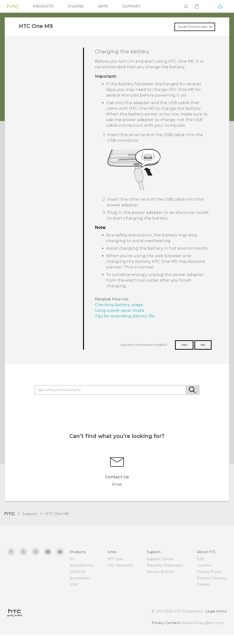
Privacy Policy (209, 572)
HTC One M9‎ (57, 514)
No (203, 345)
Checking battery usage (119, 305)
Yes (184, 345)
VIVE (74, 584)
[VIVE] (220, 6)
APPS (103, 6)
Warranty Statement (165, 565)
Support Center (160, 559)
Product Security (212, 578)
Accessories (80, 578)
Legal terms (216, 611)
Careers (204, 584)
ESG (201, 559)
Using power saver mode (119, 310)
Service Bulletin (160, 572)
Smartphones (82, 565)
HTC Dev (115, 559)
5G (72, 559)
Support (30, 514)
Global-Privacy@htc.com (202, 623)
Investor (204, 565)
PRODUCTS (43, 6)
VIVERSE (76, 6)
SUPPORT (132, 6)
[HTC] (13, 6)
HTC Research (120, 565)
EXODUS (78, 572)
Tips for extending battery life (125, 316)
